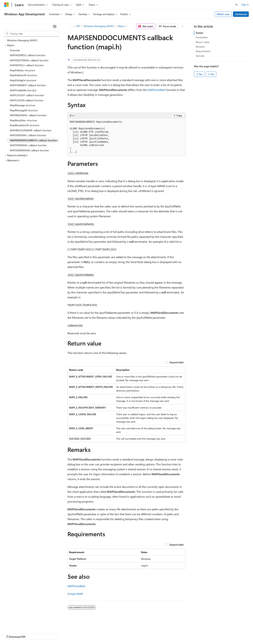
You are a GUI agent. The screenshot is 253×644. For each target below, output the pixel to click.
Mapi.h (121, 26)
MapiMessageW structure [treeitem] (24, 110)
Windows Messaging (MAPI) (99, 26)
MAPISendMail (157, 90)
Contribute (63, 633)
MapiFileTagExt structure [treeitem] (23, 80)
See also (200, 56)
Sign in (245, 4)
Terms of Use (128, 633)
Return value (202, 42)
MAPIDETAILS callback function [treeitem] (27, 65)
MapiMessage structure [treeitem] (23, 105)
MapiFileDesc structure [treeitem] (22, 70)
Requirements (203, 51)
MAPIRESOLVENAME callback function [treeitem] (31, 130)
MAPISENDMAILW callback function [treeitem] (29, 150)
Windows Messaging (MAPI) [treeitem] (22, 40)
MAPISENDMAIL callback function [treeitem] (28, 145)
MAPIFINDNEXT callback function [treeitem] (28, 85)
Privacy (77, 633)
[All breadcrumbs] (71, 26)
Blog (48, 633)
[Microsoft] (7, 5)
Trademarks (146, 633)
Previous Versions (32, 633)
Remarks (200, 47)
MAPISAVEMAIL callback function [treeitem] (28, 135)
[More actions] (182, 26)
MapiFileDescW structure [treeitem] (23, 75)
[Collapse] (55, 26)
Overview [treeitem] (15, 50)
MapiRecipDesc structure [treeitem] (23, 120)
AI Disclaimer (11, 633)
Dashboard (241, 14)
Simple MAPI (75, 594)
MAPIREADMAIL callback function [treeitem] (28, 115)
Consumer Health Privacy (101, 633)
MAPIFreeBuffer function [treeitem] (23, 90)
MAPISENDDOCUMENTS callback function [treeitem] (33, 140)
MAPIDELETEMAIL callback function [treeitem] (29, 60)
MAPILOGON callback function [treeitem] (27, 100)
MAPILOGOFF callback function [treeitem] (27, 95)
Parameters (202, 37)
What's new (223, 14)
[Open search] (236, 5)
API (78, 26)
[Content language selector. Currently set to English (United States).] (20, 625)
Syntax (199, 33)
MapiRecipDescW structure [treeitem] (25, 125)
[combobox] (32, 34)
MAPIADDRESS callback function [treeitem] (28, 55)
